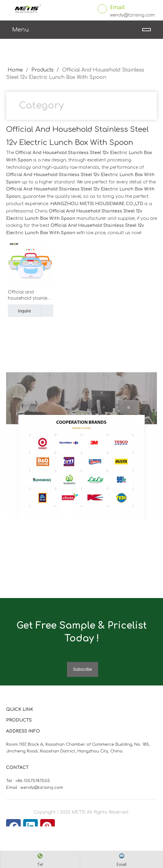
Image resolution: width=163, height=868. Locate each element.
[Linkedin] (30, 826)
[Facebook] (13, 826)
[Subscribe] (83, 669)
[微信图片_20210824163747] (11, 377)
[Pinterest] (48, 826)
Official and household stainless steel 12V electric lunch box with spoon (30, 296)
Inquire (19, 311)
